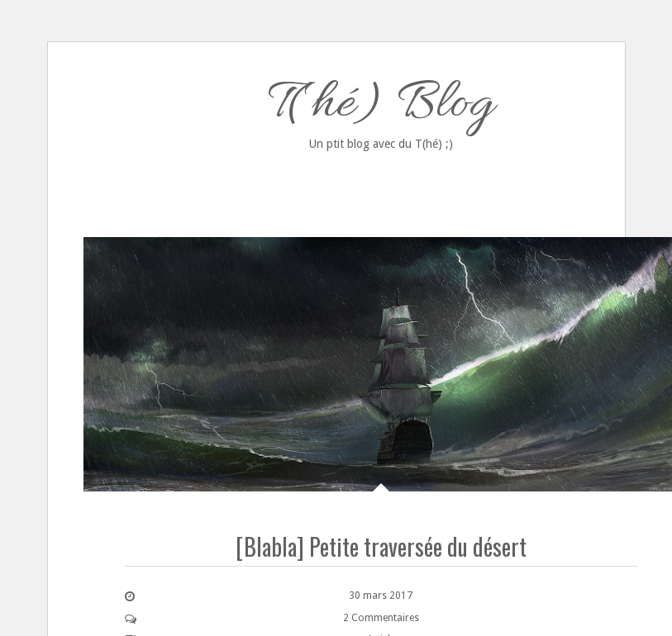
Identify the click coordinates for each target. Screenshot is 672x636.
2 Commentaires (381, 618)
